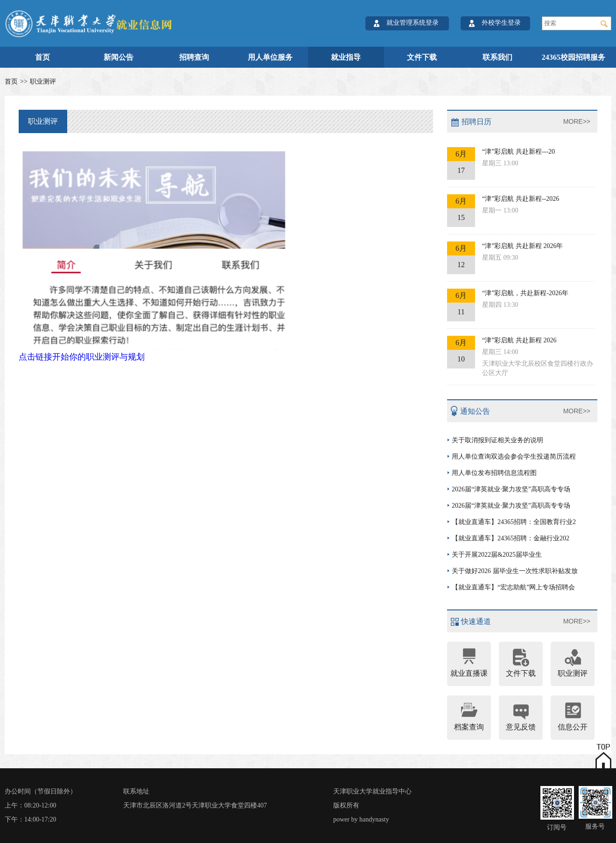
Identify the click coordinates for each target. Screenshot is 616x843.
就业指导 (346, 57)
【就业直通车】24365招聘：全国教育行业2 (514, 522)
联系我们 (497, 57)
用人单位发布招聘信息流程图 (494, 473)
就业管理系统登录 (413, 23)
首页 (42, 57)
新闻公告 (119, 57)
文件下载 (422, 57)
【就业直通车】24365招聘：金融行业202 (511, 538)
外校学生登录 (501, 23)
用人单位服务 (270, 57)
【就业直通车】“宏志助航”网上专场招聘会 (513, 587)
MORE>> (577, 121)
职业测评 (43, 81)
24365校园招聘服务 (574, 57)
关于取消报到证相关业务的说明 (497, 440)
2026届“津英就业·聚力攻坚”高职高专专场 (511, 489)
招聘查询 (194, 57)
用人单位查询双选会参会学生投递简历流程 (514, 457)
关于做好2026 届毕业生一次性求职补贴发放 (515, 571)
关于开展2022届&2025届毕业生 (497, 555)
